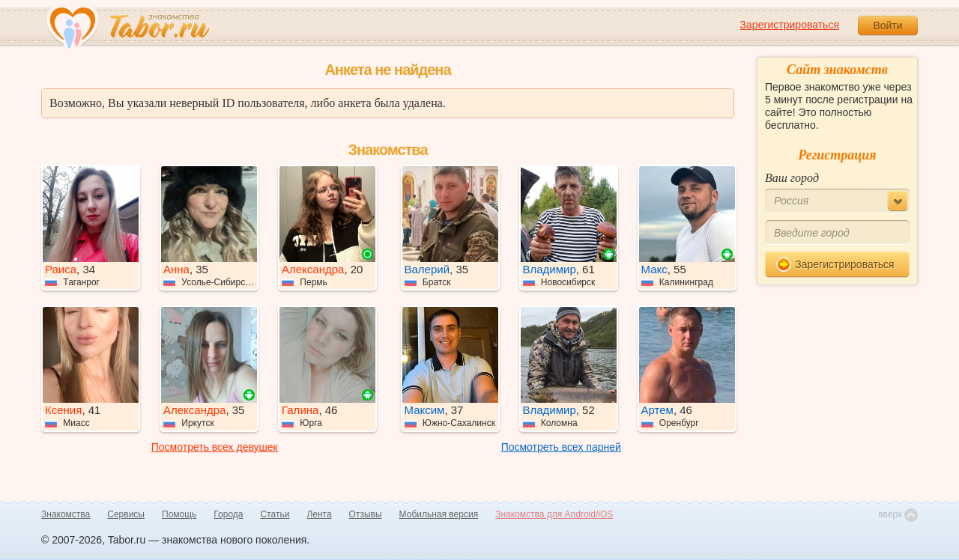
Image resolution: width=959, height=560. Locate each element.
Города (228, 514)
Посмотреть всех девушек (215, 447)
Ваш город (792, 178)
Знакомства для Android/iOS (554, 514)
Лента (319, 514)
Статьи (275, 514)
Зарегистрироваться (790, 25)
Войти (887, 25)
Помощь (179, 514)
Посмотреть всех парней (561, 447)
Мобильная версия (439, 514)
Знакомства (66, 514)
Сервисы (126, 514)
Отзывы (366, 514)
